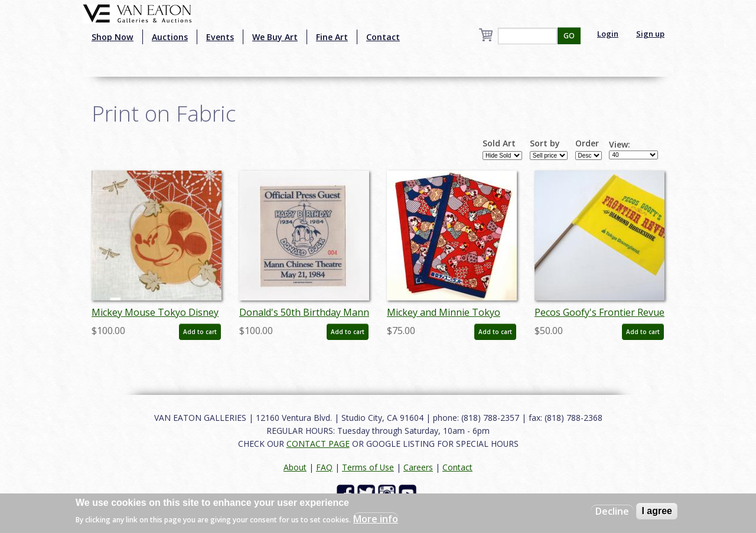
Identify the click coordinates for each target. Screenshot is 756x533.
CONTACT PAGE (318, 444)
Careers (418, 467)
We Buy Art (275, 37)
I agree (657, 511)
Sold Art (499, 143)
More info (376, 519)
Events (220, 37)
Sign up (650, 34)
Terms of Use (368, 467)
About (295, 467)
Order (587, 143)
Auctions (170, 37)
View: (620, 145)
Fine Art (332, 37)
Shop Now (113, 37)
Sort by (545, 143)
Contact (383, 37)
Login (608, 34)
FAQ (324, 467)
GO (569, 36)
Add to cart (200, 332)
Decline (612, 511)
